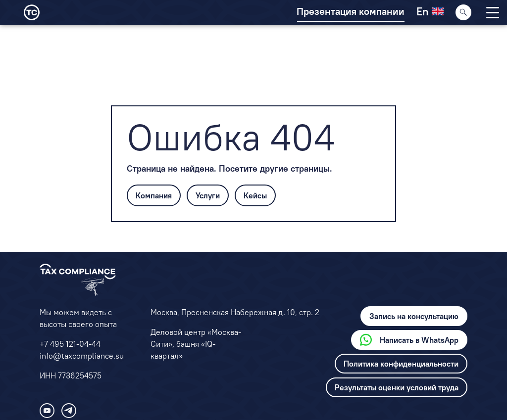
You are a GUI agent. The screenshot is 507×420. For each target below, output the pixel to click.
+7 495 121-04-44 (70, 344)
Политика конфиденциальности (401, 364)
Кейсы (255, 195)
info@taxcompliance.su (82, 356)
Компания (154, 195)
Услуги (208, 195)
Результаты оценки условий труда (397, 387)
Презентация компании (351, 11)
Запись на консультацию (414, 316)
